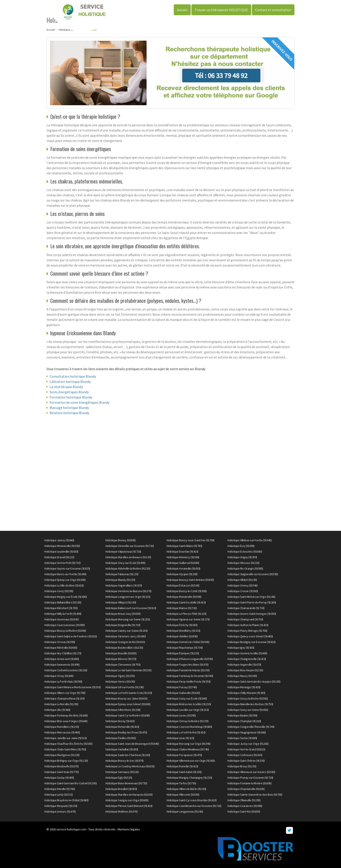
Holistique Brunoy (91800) (121, 540)
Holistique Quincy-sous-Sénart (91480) (250, 636)
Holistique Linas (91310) (180, 738)
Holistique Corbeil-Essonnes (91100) (66, 670)
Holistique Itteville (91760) (60, 789)
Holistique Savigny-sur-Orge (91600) (127, 800)
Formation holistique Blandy (71, 397)
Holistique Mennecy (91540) (183, 557)
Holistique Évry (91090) (241, 546)
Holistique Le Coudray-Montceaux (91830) (130, 766)
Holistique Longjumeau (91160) (185, 811)
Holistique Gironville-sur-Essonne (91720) (130, 546)
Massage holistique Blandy (69, 408)
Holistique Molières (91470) (122, 811)
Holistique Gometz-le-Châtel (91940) (188, 642)
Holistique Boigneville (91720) (123, 625)
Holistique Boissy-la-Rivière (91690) (65, 631)
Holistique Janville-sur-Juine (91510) (66, 738)
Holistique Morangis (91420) (244, 687)
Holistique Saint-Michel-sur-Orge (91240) (251, 597)
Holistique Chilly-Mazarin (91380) (246, 693)
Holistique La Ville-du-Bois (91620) (64, 585)
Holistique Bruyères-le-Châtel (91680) (66, 800)
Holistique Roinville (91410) (182, 766)
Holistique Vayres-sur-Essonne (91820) (67, 568)
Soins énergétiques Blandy (69, 392)
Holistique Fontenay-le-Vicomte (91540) (190, 676)
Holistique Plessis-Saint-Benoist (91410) (129, 806)
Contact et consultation (273, 10)
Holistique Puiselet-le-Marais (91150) (188, 670)
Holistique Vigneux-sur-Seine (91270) (188, 619)
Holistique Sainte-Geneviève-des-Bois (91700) (255, 795)
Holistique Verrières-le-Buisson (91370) (129, 591)
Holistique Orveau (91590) (60, 642)
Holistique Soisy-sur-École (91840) (187, 698)
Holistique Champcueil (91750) (245, 619)
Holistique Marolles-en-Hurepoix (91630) (129, 795)
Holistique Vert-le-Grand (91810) (246, 749)
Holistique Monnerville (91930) (62, 546)
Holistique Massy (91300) (242, 676)
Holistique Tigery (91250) (120, 676)
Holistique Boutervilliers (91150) (124, 648)
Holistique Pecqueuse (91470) (184, 755)
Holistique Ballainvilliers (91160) (63, 602)
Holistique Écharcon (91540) (183, 585)
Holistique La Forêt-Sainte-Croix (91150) (129, 693)
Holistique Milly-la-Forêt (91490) (63, 614)
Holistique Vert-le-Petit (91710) (62, 563)
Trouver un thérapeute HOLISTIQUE (221, 10)
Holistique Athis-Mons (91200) (123, 710)
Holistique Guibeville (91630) (183, 693)
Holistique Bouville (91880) (121, 653)
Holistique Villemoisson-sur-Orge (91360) (191, 761)
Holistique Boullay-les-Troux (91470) (126, 732)
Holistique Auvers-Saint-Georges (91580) (252, 614)
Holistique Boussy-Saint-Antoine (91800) (190, 580)
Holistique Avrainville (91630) (183, 568)
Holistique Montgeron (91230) (62, 755)
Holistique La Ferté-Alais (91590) (63, 681)
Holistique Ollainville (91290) (244, 800)
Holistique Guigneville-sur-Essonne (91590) (253, 574)
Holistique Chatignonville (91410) (247, 659)
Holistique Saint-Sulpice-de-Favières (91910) (71, 636)
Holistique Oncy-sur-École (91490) (125, 563)
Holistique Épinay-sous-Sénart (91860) (128, 704)
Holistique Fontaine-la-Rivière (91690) (249, 783)
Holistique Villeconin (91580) (183, 795)
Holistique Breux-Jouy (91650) (123, 614)
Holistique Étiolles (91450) (121, 738)
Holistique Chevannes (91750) (123, 665)
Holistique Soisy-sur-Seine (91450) (248, 710)
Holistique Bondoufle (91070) (61, 766)
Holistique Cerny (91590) (59, 591)
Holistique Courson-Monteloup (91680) (189, 727)
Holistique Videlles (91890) (182, 636)
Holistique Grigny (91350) (242, 557)
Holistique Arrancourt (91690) (62, 659)
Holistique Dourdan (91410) (182, 551)
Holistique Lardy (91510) (59, 795)
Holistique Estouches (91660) (245, 551)
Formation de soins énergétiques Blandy (79, 402)
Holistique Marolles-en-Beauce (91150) (128, 557)
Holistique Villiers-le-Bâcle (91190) (186, 789)
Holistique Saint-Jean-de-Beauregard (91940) (132, 744)
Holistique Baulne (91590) (242, 715)
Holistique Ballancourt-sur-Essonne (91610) (131, 608)
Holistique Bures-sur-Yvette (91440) (65, 574)
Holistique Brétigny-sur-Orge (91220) (66, 761)
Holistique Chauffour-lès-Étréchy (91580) (68, 744)
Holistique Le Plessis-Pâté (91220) (186, 614)
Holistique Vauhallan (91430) (122, 749)
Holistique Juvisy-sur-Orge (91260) (248, 744)
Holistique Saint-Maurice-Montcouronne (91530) (73, 687)
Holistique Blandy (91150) (120, 580)
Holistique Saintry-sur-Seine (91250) (127, 631)
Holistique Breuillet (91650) (121, 789)
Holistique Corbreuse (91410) (245, 755)
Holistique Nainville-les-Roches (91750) (250, 704)
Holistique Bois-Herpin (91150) (245, 670)
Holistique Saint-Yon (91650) (244, 811)
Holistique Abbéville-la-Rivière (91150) (128, 568)
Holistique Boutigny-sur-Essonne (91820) (252, 642)
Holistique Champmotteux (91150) (64, 698)
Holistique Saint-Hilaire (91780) (184, 546)
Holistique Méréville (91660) (61, 648)
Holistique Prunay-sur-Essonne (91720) (250, 778)
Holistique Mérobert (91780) (61, 608)
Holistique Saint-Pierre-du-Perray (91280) (252, 602)
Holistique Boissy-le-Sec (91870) (125, 761)
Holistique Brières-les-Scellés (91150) (189, 704)
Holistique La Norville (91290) (61, 704)
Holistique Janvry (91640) (59, 540)
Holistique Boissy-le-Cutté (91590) (187, 591)
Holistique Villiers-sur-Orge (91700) (65, 693)
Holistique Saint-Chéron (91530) (246, 761)
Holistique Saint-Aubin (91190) (184, 772)
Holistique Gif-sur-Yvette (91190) (125, 687)
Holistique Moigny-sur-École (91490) (66, 597)
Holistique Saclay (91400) (59, 778)
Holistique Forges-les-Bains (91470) (188, 665)
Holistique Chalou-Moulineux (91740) (188, 749)
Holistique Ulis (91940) (57, 710)
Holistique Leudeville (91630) (61, 551)
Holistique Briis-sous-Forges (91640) (66, 721)
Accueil (182, 10)
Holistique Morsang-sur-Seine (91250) (128, 619)
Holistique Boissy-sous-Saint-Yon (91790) (191, 540)
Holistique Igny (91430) (241, 648)
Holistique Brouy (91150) (242, 766)
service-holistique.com (71, 829)
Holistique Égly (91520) (119, 778)
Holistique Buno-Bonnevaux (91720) (126, 783)
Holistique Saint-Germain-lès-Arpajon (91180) (254, 681)
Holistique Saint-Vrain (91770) (61, 772)
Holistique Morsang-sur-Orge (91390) (189, 744)
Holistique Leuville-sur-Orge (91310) (188, 710)
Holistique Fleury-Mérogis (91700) (247, 631)
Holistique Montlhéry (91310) (183, 631)
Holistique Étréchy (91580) (182, 625)
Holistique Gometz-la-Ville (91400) (247, 653)
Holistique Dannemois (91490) (62, 665)
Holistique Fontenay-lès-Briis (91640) (66, 715)
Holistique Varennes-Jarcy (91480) (126, 636)
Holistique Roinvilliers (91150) (62, 727)
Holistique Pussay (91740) (182, 687)
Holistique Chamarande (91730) (246, 608)
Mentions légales (129, 829)
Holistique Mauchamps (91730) (185, 648)
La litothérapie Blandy (66, 387)
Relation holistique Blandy (69, 413)
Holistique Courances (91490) (245, 806)
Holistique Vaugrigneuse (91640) (247, 732)
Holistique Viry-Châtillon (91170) (63, 653)
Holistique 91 (66, 30)
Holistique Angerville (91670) (244, 665)
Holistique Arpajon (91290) (182, 574)
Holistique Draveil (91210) (59, 557)
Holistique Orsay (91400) (59, 676)
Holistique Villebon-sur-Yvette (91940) (250, 540)
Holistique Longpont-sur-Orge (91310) (128, 597)
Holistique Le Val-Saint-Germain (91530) (129, 670)
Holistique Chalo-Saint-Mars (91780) (65, 749)
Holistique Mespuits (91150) (61, 806)
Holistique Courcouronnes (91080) (64, 625)
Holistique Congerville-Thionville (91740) (251, 727)
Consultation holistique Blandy (73, 376)
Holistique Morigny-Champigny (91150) (189, 778)
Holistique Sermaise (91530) (122, 772)
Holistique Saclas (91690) (242, 738)
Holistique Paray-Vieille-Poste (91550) (189, 681)
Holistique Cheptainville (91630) (246, 789)
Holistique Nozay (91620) (120, 721)
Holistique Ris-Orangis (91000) (245, 568)
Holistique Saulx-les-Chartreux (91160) (128, 755)
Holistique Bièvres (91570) (121, 659)
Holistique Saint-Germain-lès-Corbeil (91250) (70, 783)
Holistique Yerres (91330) (120, 681)
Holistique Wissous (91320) (243, 563)
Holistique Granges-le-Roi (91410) (125, 642)
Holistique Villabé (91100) (242, 580)
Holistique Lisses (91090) (181, 715)
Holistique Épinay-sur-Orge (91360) (65, 580)
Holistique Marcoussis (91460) (62, 732)
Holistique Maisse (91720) (182, 608)
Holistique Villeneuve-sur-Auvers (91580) (251, 772)
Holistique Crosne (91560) (243, 591)
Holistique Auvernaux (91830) (61, 619)
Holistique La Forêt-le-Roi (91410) (186, 732)
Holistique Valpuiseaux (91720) (123, 551)
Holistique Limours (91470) (60, 811)
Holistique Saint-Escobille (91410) (186, 602)
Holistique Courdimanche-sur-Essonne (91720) (194, 806)
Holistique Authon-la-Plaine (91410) (248, 625)
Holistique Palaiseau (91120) (122, 574)
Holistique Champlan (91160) (244, 721)
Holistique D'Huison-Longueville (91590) (190, 659)
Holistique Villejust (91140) (121, 602)
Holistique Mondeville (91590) (184, 597)
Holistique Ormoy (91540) (242, 585)
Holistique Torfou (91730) (181, 783)
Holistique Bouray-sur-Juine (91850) (126, 698)
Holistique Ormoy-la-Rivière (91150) (188, 721)
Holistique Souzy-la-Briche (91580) (248, 698)
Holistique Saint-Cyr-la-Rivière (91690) (128, 715)
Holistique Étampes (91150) (183, 653)
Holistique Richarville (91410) (122, 727)
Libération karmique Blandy (70, 382)
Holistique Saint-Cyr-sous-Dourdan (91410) (192, 800)
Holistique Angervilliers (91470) (124, 585)
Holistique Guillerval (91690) (183, 563)
